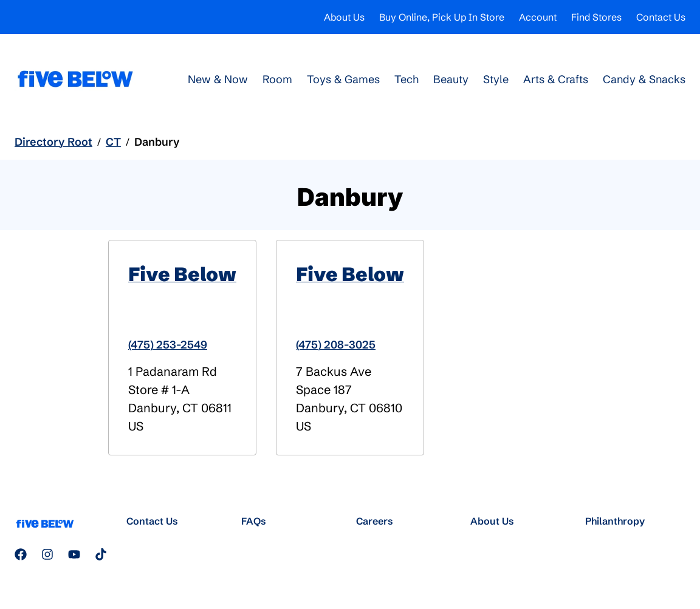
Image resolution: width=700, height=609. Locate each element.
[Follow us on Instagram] (47, 554)
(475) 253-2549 (168, 345)
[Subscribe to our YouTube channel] (74, 554)
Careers (375, 521)
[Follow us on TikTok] (101, 554)
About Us (344, 17)
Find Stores (596, 17)
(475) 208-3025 (336, 345)
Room (277, 79)
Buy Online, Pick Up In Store (442, 17)
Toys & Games (343, 79)
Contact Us (661, 17)
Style (496, 79)
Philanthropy (615, 521)
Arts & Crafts (556, 79)
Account (538, 17)
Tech (407, 79)
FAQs (254, 521)
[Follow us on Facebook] (21, 554)
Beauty (451, 79)
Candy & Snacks (644, 79)
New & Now (218, 79)
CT (113, 142)
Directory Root (53, 142)
